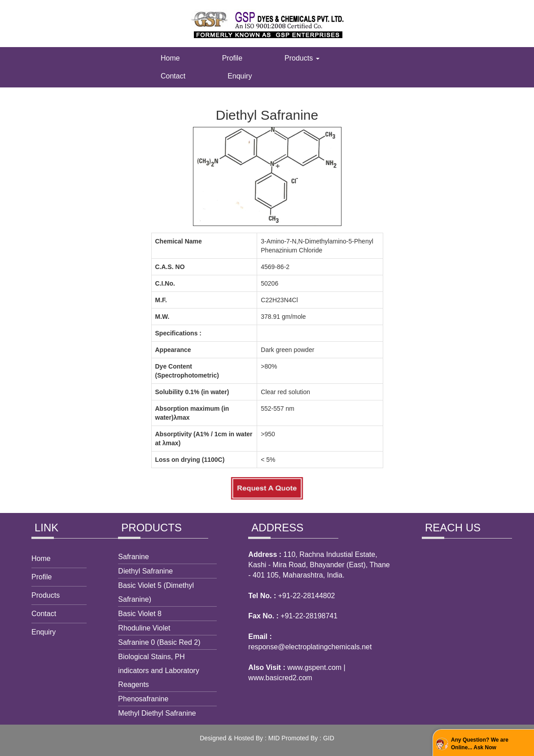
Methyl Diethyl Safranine (157, 713)
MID (274, 738)
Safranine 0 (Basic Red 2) (159, 642)
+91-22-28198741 (309, 616)
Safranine (133, 557)
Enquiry (240, 76)
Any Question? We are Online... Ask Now (480, 744)
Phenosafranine (143, 699)
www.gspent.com (314, 667)
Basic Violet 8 (140, 614)
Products (302, 58)
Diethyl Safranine (145, 571)
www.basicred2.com (280, 678)
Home (170, 58)
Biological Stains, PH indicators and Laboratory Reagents (159, 671)
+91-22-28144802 (307, 596)
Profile (232, 58)
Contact (173, 76)
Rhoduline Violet (144, 628)
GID (329, 738)
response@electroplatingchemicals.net (310, 647)
